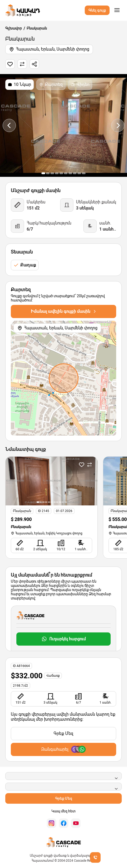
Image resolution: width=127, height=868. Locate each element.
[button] (43, 173)
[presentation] (9, 125)
